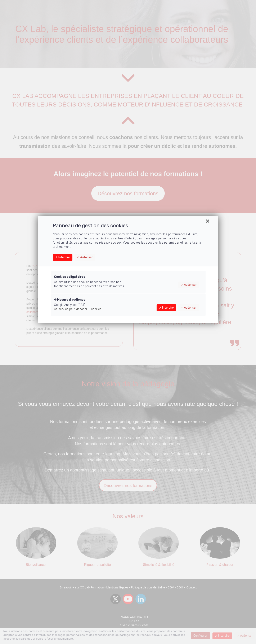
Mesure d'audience (70, 300)
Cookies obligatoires (70, 277)
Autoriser (85, 257)
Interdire (63, 257)
